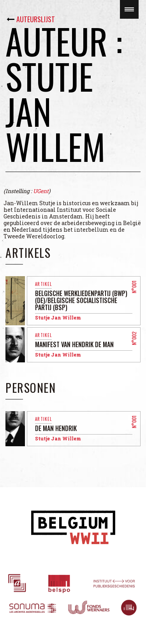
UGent (41, 191)
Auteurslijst (36, 19)
